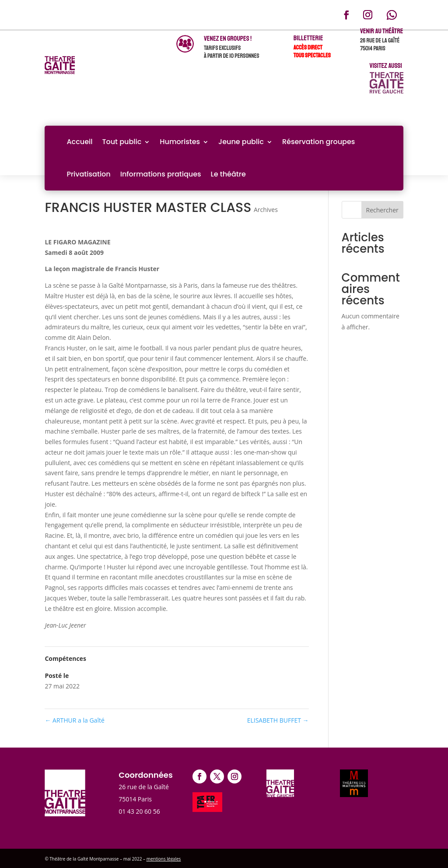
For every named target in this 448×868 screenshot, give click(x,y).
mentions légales (164, 859)
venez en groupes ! (228, 39)
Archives (266, 210)
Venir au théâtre (382, 31)
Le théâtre (228, 174)
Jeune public (241, 142)
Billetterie (308, 38)
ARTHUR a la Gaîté (74, 720)
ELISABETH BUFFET (278, 720)
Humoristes (180, 142)
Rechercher (382, 210)
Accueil (79, 142)
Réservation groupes (318, 142)
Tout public (122, 142)
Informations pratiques (161, 174)
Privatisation (88, 174)
